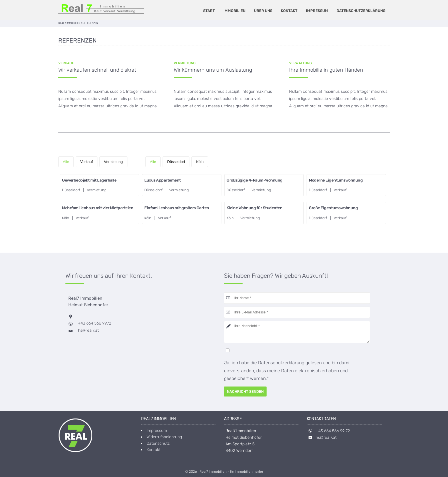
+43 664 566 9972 (95, 323)
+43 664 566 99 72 (333, 431)
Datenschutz (158, 443)
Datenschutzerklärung (361, 11)
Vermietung (113, 162)
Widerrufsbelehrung (164, 437)
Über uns (263, 11)
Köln (200, 162)
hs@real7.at (88, 330)
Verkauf (87, 162)
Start (209, 11)
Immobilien (234, 11)
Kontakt (289, 11)
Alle (66, 162)
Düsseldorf (176, 162)
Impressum (317, 11)
